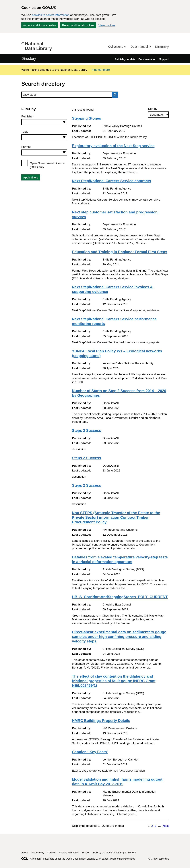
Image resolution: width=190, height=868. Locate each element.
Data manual (140, 47)
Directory (162, 47)
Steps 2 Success (86, 430)
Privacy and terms (69, 853)
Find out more (101, 70)
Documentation (147, 59)
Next (166, 826)
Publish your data (125, 59)
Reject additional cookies (78, 25)
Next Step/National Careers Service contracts (111, 181)
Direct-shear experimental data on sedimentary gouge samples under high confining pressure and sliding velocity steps (119, 637)
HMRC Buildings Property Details (101, 721)
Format (26, 147)
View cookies (107, 25)
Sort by (153, 109)
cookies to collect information (51, 15)
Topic (25, 132)
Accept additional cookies (40, 25)
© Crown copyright (159, 859)
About (25, 853)
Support (164, 59)
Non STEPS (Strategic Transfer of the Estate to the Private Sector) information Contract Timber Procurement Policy (116, 517)
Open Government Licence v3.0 (83, 859)
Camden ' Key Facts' (90, 752)
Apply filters (31, 177)
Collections (116, 47)
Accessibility (37, 853)
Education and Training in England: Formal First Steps (120, 252)
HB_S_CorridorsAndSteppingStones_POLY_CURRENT (120, 597)
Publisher (27, 116)
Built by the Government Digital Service (114, 853)
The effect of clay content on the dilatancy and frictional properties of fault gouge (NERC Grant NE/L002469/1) (114, 681)
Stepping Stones (86, 118)
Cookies (52, 853)
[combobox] (44, 122)
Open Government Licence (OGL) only (47, 165)
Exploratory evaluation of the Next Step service (113, 146)
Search (114, 95)
